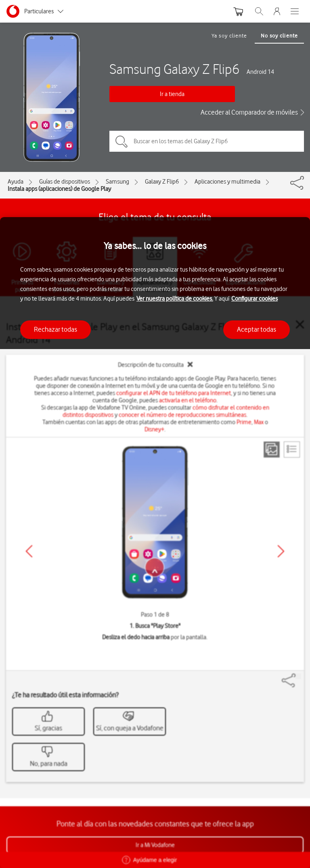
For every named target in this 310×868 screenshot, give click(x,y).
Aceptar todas (257, 329)
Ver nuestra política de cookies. (175, 299)
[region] (155, 543)
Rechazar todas (56, 329)
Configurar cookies (254, 299)
